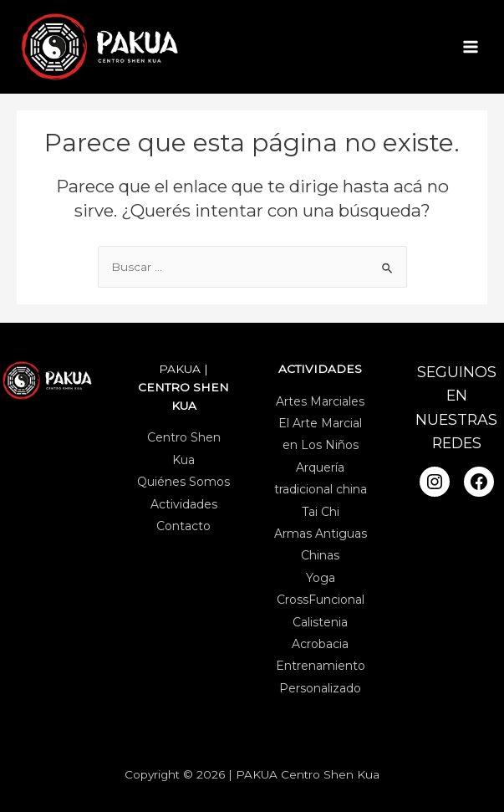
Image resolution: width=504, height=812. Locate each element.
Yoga (321, 578)
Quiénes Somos (183, 482)
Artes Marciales (320, 401)
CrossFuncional (321, 600)
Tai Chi (321, 511)
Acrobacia (320, 644)
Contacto (183, 526)
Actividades (184, 503)
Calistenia (320, 621)
